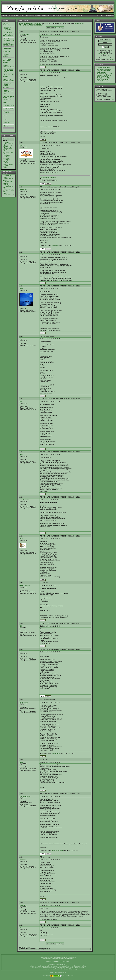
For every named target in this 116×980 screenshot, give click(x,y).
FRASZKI (7, 142)
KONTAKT (7, 123)
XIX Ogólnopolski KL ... (104, 78)
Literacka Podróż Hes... (104, 75)
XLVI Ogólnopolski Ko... (104, 71)
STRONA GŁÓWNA (9, 16)
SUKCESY (7, 103)
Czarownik (23, 860)
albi (21, 626)
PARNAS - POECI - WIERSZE (9, 40)
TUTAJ (111, 59)
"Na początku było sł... (7, 149)
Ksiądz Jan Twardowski (7, 155)
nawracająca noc (9, 195)
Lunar (21, 289)
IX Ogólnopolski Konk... (104, 77)
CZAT (6, 115)
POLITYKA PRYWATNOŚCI (8, 35)
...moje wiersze (8, 144)
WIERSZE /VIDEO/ (6, 55)
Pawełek (22, 905)
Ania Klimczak (24, 500)
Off (20, 928)
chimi (113, 99)
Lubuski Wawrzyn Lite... (104, 81)
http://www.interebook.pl (48, 177)
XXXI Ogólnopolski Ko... (104, 69)
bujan (21, 762)
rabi (21, 402)
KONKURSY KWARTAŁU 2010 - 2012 (8, 92)
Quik (21, 455)
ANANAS (6, 193)
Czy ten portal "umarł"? (7, 146)
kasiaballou (23, 190)
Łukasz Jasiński (25, 585)
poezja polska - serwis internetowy (30, 23)
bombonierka (24, 702)
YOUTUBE (7, 51)
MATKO (6, 185)
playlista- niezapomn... (7, 158)
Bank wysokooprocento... (9, 152)
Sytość (6, 177)
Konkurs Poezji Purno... (104, 68)
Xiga (21, 339)
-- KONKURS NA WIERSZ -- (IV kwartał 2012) (8, 98)
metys (21, 255)
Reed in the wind (25, 796)
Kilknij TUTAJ (102, 54)
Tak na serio (7, 176)
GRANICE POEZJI (6, 166)
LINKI (6, 120)
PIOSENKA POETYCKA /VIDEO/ (7, 61)
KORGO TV (7, 48)
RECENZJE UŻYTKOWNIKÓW (8, 80)
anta (21, 652)
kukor (21, 73)
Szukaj (6, 126)
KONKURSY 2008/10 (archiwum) (7, 86)
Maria (21, 539)
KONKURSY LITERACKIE (7, 29)
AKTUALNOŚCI (71, 16)
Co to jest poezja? (6, 161)
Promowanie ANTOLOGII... (105, 74)
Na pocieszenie (8, 189)
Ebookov (22, 145)
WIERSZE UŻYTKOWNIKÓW (36, 16)
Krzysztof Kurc (24, 34)
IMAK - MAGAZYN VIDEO (56, 16)
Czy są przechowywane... (8, 163)
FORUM (80, 16)
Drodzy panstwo (102, 72)
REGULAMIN (21, 16)
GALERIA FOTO (9, 106)
